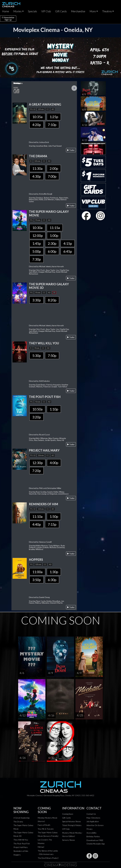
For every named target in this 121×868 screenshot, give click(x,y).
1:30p (54, 572)
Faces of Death (44, 825)
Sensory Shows (69, 840)
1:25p (54, 117)
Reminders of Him (21, 851)
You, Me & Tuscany (46, 829)
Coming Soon (68, 814)
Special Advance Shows (72, 821)
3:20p (36, 417)
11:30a (37, 168)
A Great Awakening (21, 818)
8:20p (52, 300)
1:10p (54, 409)
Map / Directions (93, 818)
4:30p (36, 176)
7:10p (52, 125)
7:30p (36, 259)
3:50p (36, 580)
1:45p (36, 243)
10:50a (37, 409)
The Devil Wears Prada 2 (48, 858)
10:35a (37, 117)
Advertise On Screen (95, 825)
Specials (32, 11)
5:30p (36, 356)
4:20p (36, 125)
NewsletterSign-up (8, 18)
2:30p (52, 243)
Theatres (107, 11)
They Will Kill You (21, 840)
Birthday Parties (93, 836)
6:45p (68, 251)
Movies (17, 11)
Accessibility (91, 833)
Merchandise (78, 11)
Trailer (71, 150)
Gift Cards (61, 11)
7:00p (52, 176)
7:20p (36, 471)
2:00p (54, 168)
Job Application (93, 821)
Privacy (89, 829)
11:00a (37, 572)
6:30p (52, 580)
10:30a (37, 228)
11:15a (55, 228)
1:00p (54, 236)
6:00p (52, 251)
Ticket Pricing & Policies (72, 825)
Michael (41, 847)
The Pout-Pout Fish (22, 844)
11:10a (37, 516)
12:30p (37, 463)
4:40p (36, 524)
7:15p (52, 524)
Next (74, 88)
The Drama (18, 822)
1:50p (54, 516)
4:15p (68, 243)
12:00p (37, 236)
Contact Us (91, 814)
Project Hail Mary (21, 847)
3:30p (36, 300)
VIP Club (46, 11)
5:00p (36, 251)
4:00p (54, 463)
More (93, 11)
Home (6, 11)
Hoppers (17, 855)
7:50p (52, 356)
